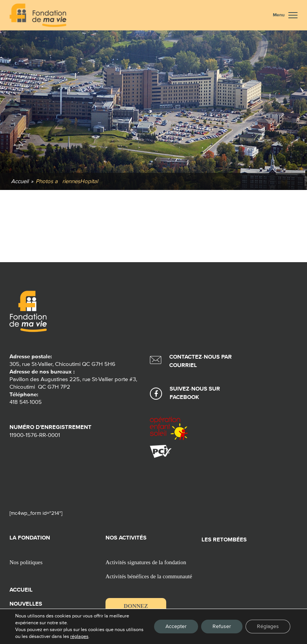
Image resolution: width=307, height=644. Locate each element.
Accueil (21, 590)
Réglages (268, 627)
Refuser (222, 627)
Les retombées (224, 540)
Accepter (176, 627)
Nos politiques (26, 562)
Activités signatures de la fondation (146, 562)
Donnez (136, 606)
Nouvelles (26, 604)
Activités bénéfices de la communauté (149, 576)
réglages (98, 637)
